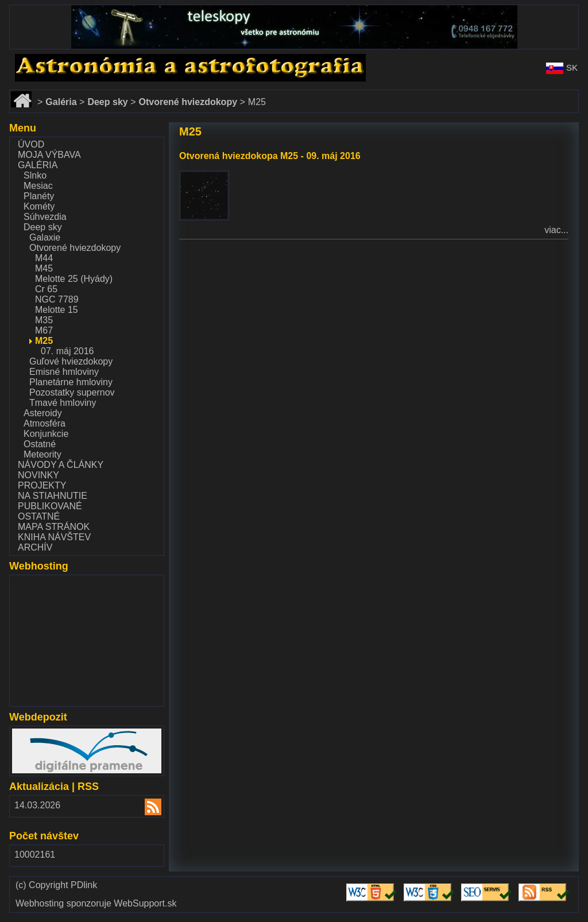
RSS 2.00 (146, 808)
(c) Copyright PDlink (56, 885)
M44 (44, 258)
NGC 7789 (57, 299)
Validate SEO (488, 884)
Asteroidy (43, 413)
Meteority (42, 454)
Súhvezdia (45, 217)
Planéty (39, 196)
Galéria (38, 165)
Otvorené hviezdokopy (75, 248)
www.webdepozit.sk (52, 733)
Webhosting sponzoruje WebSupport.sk (96, 904)
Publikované (50, 506)
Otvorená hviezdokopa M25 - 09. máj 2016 (270, 156)
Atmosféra (45, 423)
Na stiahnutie (53, 496)
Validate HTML (363, 889)
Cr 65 (46, 289)
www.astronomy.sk (47, 59)
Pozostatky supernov (72, 392)
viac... (556, 230)
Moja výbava (49, 155)
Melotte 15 (57, 310)
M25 (44, 341)
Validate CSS (431, 884)
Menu (23, 128)
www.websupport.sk (53, 582)
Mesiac (38, 186)
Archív (35, 547)
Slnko (35, 175)
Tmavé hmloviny (63, 403)
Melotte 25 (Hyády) (74, 279)
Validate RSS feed (546, 889)
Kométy (39, 206)
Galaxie (45, 237)
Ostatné (40, 444)
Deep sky (43, 227)
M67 (44, 330)
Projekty (42, 485)
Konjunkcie (46, 434)
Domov (24, 95)
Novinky (38, 475)
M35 (44, 320)
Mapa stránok (54, 527)
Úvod (31, 144)
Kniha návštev (54, 537)
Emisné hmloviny (64, 372)
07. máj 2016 (67, 351)
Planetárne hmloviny (71, 382)
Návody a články (61, 465)
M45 (44, 268)
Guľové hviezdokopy (71, 361)
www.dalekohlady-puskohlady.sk (76, 10)
